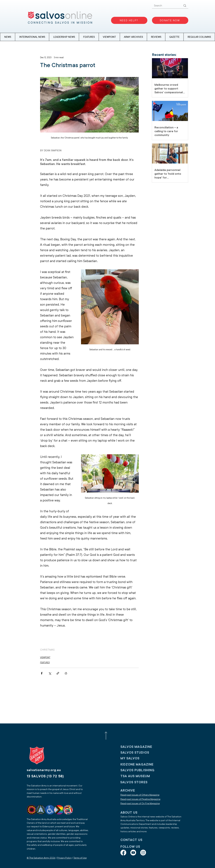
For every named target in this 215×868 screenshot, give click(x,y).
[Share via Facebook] (42, 673)
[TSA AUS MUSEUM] (142, 776)
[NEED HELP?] (129, 20)
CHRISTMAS (47, 650)
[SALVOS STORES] (142, 782)
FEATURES (45, 663)
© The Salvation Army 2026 (41, 858)
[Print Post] (66, 673)
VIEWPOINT (45, 658)
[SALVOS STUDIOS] (142, 753)
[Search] (165, 6)
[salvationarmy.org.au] (49, 770)
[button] (199, 37)
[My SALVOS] (142, 758)
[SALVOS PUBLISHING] (142, 770)
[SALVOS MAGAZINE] (142, 747)
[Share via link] (58, 673)
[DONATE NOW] (170, 20)
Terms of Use (80, 858)
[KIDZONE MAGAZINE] (142, 764)
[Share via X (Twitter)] (50, 673)
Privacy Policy (64, 858)
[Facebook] (123, 853)
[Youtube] (133, 853)
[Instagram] (143, 853)
